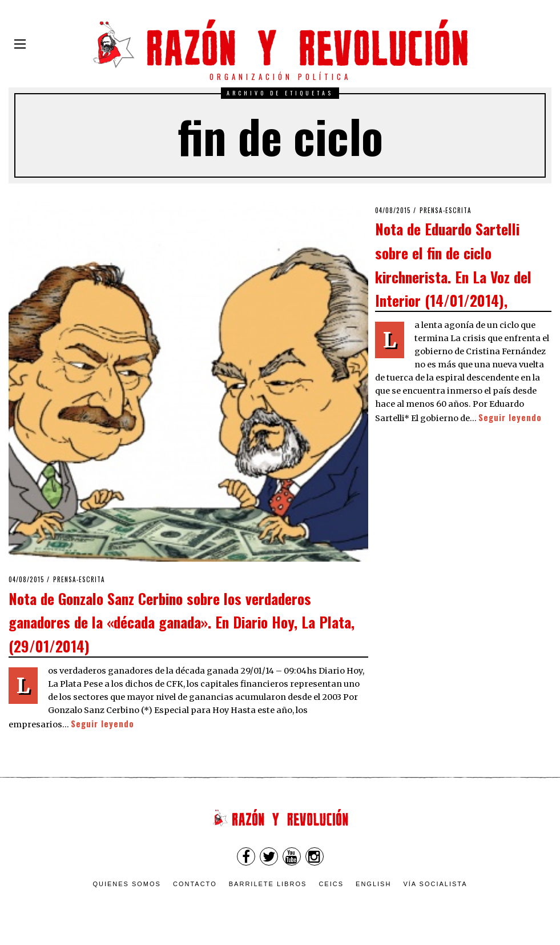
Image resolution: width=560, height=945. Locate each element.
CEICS (331, 884)
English (373, 884)
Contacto (195, 884)
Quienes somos (127, 884)
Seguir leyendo (102, 724)
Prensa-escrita (79, 579)
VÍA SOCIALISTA (435, 884)
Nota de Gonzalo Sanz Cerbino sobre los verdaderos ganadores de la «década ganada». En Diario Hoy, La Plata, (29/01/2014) (182, 622)
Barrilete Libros (268, 884)
